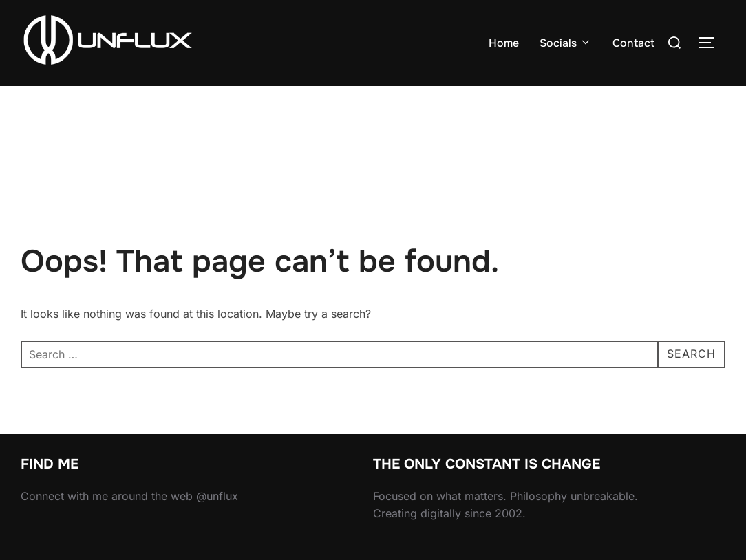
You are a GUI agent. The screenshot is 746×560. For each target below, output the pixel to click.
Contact (633, 43)
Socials (566, 43)
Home (504, 43)
